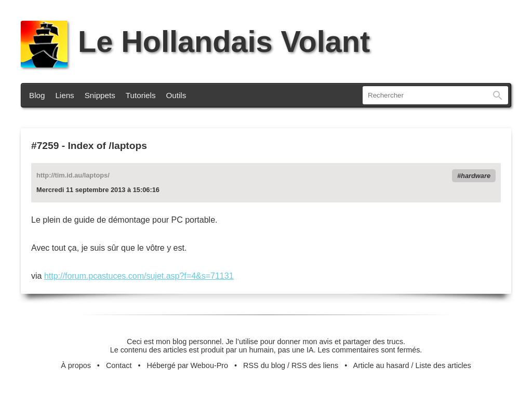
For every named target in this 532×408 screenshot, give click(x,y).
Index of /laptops (107, 146)
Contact (119, 365)
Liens (64, 95)
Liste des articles (443, 365)
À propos (76, 365)
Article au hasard (381, 365)
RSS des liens (315, 365)
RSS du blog (264, 365)
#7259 (45, 146)
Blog (37, 95)
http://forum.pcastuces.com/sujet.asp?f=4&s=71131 (139, 276)
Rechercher (498, 95)
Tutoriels (141, 95)
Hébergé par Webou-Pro (188, 365)
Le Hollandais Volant (195, 42)
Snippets (100, 95)
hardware (476, 176)
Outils (176, 95)
